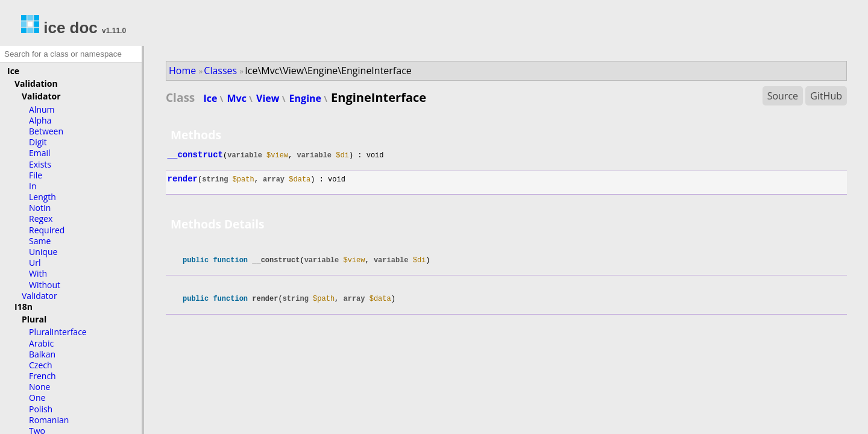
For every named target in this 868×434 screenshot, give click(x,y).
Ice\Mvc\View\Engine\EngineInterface (328, 71)
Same (40, 241)
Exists (40, 164)
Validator (41, 96)
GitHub (826, 96)
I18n (24, 307)
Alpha (40, 120)
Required (47, 230)
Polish (41, 409)
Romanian (49, 420)
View (269, 98)
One (37, 398)
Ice (13, 71)
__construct (195, 155)
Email (40, 153)
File (36, 175)
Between (46, 131)
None (39, 387)
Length (42, 197)
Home (182, 71)
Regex (41, 219)
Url (35, 263)
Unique (43, 252)
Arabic (41, 343)
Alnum (42, 109)
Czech (41, 365)
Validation (36, 83)
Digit (38, 142)
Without (45, 285)
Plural (34, 319)
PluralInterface (58, 332)
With (38, 273)
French (42, 376)
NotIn (40, 208)
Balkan (42, 354)
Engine (307, 98)
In (33, 186)
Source (783, 96)
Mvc (238, 98)
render (183, 179)
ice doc (59, 28)
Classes (220, 71)
